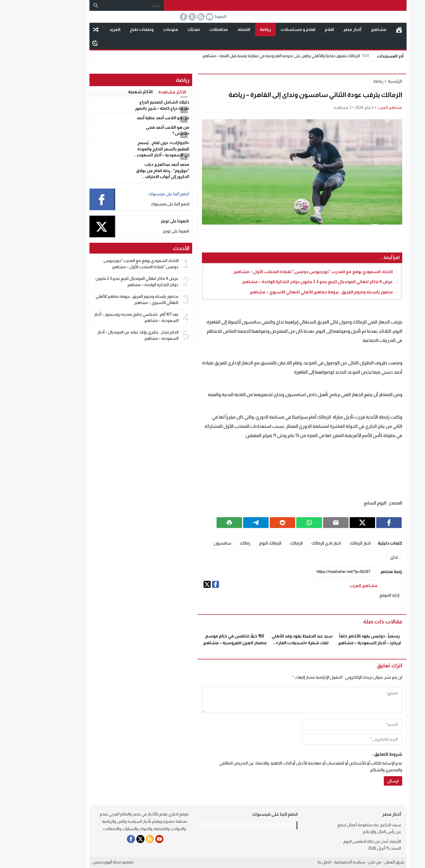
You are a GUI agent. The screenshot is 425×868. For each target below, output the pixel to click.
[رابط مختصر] (310, 572)
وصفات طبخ (106, 29)
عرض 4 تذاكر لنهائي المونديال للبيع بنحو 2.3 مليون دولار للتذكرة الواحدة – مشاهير (282, 282)
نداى (358, 557)
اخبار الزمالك (325, 543)
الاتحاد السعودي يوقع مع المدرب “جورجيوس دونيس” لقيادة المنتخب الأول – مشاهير (278, 272)
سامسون (187, 543)
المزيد (79, 29)
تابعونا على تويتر (140, 231)
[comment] (267, 700)
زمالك (210, 543)
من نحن (339, 862)
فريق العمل (359, 862)
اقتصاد (208, 29)
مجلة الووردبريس (71, 862)
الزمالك (261, 543)
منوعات (135, 29)
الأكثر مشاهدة (137, 92)
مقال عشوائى (60, 30)
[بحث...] (98, 5)
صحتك (158, 29)
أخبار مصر (317, 29)
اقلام (294, 29)
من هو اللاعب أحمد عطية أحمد (127, 118)
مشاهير (343, 29)
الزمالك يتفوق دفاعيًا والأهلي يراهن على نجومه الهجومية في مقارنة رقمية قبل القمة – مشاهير (251, 56)
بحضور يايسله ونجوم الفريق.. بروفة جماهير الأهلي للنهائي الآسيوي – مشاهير (286, 292)
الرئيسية (363, 30)
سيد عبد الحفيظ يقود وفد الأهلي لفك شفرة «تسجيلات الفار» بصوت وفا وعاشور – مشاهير (267, 643)
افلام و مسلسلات (262, 29)
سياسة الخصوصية (314, 862)
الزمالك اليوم (235, 543)
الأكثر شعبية (105, 92)
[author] (317, 724)
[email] (317, 739)
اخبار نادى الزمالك (291, 543)
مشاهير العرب (354, 107)
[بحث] (60, 5)
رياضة (230, 29)
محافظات (183, 29)
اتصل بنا (289, 862)
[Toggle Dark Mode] (59, 43)
